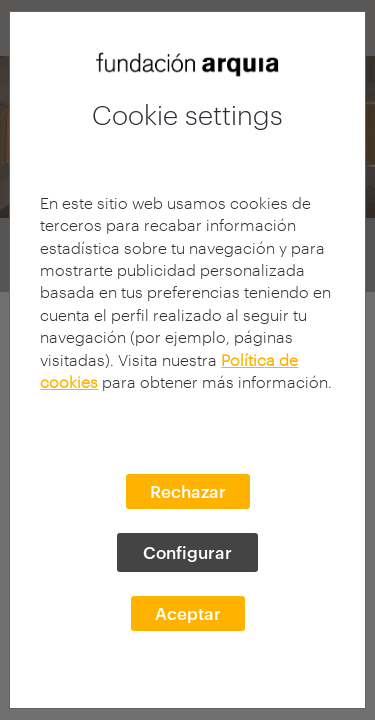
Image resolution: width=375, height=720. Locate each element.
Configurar (187, 552)
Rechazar (188, 491)
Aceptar (188, 613)
